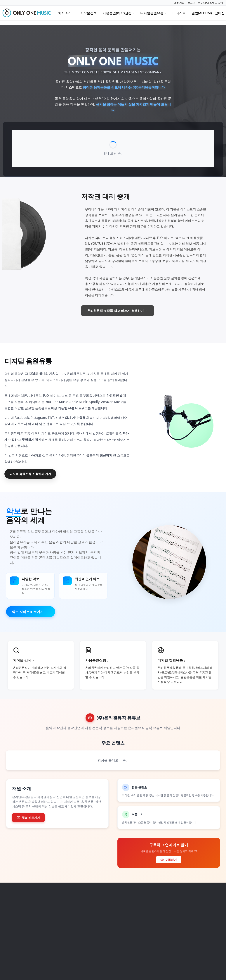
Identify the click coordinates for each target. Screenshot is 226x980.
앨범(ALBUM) (202, 13)
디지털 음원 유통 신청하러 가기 (30, 474)
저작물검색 (88, 13)
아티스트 (179, 13)
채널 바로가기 (28, 818)
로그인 (191, 3)
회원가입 (179, 3)
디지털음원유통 (153, 13)
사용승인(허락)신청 (118, 13)
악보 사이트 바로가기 (31, 612)
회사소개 (66, 13)
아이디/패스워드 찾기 (211, 3)
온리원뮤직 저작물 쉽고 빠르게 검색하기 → (118, 311)
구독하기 (169, 860)
